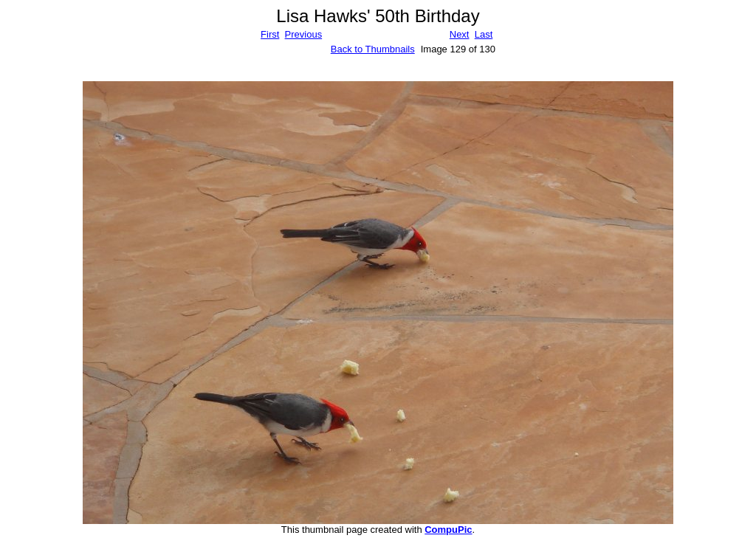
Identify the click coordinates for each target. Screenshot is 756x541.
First (270, 34)
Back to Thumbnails (373, 49)
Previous (304, 34)
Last (484, 34)
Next (460, 34)
